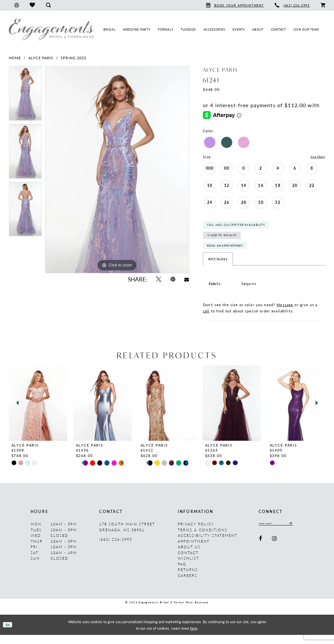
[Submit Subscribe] (300, 533)
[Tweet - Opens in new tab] (158, 279)
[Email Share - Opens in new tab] (187, 279)
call (206, 320)
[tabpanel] (25, 95)
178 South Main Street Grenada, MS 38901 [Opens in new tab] (127, 536)
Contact (188, 562)
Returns (188, 579)
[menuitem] (16, 5)
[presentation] (38, 412)
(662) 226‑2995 (115, 548)
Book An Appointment (230, 254)
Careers (188, 585)
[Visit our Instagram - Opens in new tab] (275, 549)
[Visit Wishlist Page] (32, 5)
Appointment (194, 550)
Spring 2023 (74, 58)
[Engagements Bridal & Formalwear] (52, 29)
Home (15, 58)
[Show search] (48, 5)
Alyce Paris (41, 58)
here (194, 637)
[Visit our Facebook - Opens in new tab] (261, 549)
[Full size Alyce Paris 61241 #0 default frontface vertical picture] (117, 170)
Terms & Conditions (203, 539)
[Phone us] (292, 5)
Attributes (218, 268)
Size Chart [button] (315, 157)
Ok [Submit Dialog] (9, 634)
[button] (16, 5)
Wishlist (188, 568)
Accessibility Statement (207, 545)
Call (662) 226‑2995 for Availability (244, 228)
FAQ (182, 573)
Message (285, 314)
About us (189, 556)
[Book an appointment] (235, 5)
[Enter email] (281, 533)
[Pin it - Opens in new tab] (173, 279)
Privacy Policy (196, 533)
